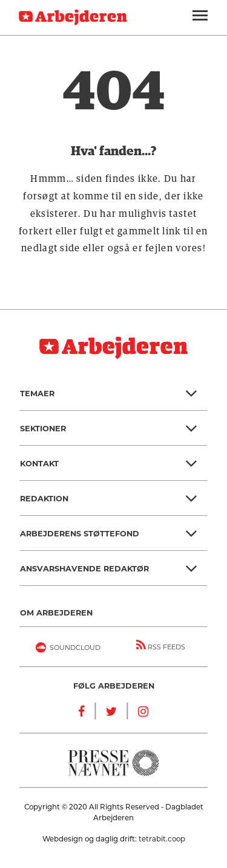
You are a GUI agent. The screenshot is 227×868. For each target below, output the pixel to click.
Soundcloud (66, 649)
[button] (113, 393)
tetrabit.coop (162, 839)
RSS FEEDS (161, 645)
